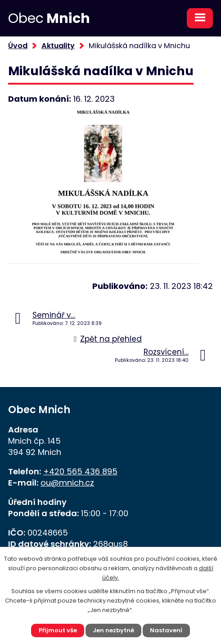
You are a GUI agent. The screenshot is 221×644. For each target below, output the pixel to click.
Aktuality (58, 46)
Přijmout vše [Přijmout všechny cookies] (58, 630)
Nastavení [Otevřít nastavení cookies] (166, 630)
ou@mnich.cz (67, 483)
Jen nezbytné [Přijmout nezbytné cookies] (113, 630)
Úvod (18, 46)
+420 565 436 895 (80, 471)
